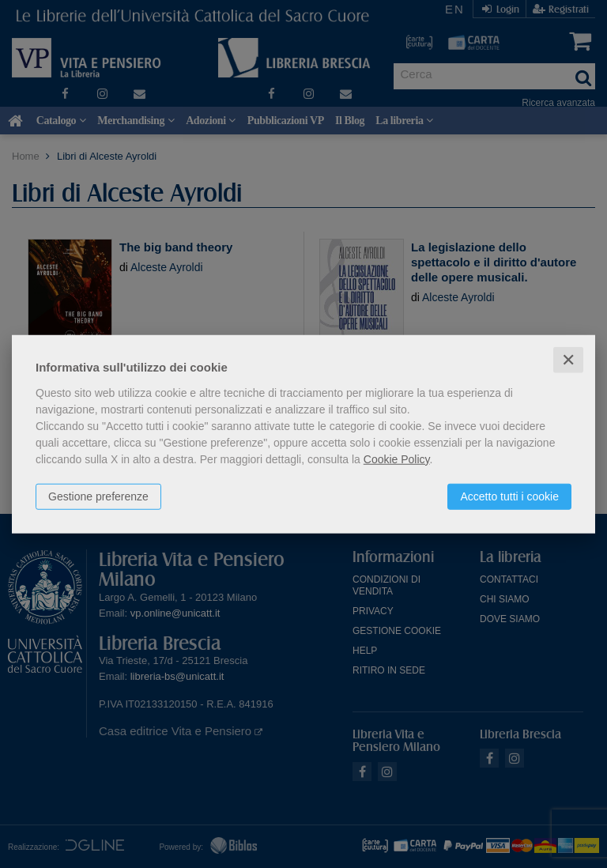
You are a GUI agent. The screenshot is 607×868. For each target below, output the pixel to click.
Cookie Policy (397, 459)
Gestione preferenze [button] (98, 496)
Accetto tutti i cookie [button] (509, 496)
